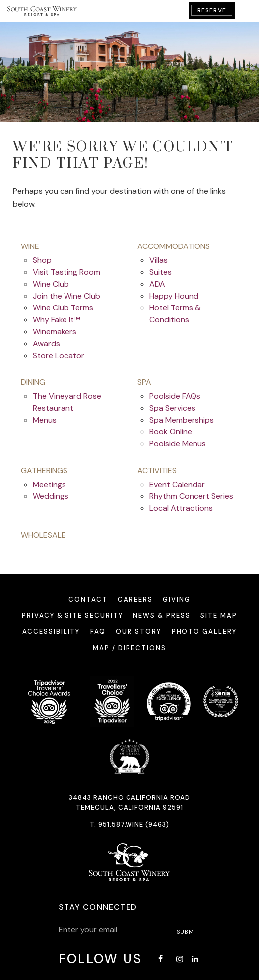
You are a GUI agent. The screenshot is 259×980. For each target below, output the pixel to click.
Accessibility (51, 632)
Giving (177, 599)
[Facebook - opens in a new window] (161, 959)
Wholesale (43, 535)
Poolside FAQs (175, 396)
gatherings (44, 470)
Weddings (51, 496)
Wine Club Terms (63, 308)
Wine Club (51, 284)
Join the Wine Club (66, 296)
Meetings (49, 484)
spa (144, 382)
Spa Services (172, 408)
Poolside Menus (178, 444)
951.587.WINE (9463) (134, 825)
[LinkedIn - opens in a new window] (194, 959)
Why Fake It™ (56, 320)
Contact (88, 599)
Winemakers (55, 332)
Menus (45, 420)
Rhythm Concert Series (191, 496)
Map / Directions (129, 648)
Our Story (138, 632)
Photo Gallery (204, 632)
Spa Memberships (182, 420)
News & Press (162, 616)
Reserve (212, 10)
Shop (42, 260)
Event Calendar (177, 484)
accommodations (174, 246)
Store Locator (59, 355)
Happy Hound (174, 296)
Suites (161, 272)
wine (30, 246)
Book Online (171, 432)
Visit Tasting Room (66, 272)
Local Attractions (181, 508)
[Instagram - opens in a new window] (180, 959)
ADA (157, 284)
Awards (46, 343)
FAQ (98, 632)
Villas (159, 260)
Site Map (219, 616)
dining (33, 382)
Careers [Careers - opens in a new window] (135, 599)
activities (157, 470)
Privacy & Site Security (72, 616)
